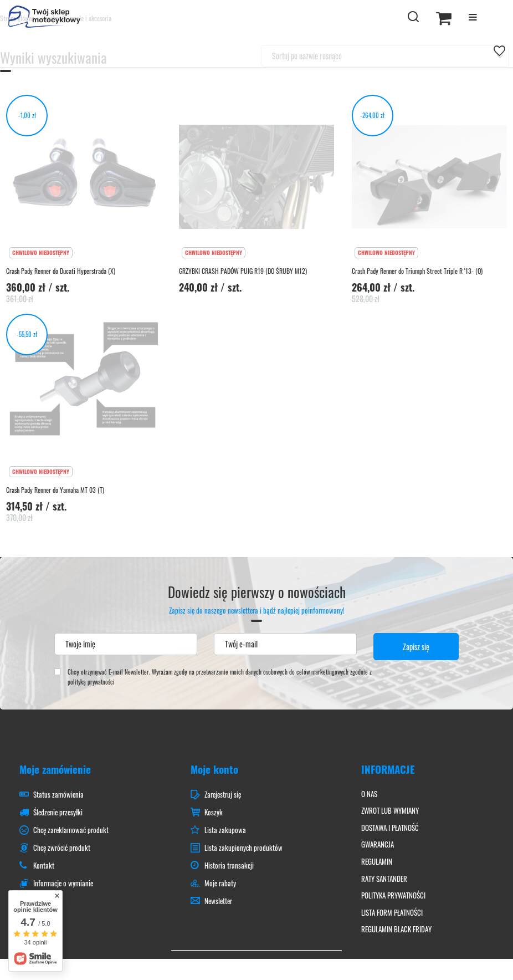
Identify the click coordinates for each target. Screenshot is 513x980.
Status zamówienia (58, 795)
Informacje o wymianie (63, 884)
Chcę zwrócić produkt (62, 848)
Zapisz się (416, 647)
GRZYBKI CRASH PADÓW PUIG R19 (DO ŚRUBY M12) (243, 271)
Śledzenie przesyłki (58, 813)
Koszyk (214, 813)
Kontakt (44, 866)
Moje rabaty (220, 884)
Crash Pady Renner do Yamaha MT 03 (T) (55, 490)
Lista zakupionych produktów (243, 848)
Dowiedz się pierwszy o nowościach (257, 599)
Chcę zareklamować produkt (71, 830)
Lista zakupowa (225, 830)
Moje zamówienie (55, 769)
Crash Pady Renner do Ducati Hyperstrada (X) (61, 271)
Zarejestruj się (223, 795)
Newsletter (218, 901)
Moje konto (214, 769)
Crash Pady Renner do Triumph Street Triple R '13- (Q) (417, 271)
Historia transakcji (229, 866)
